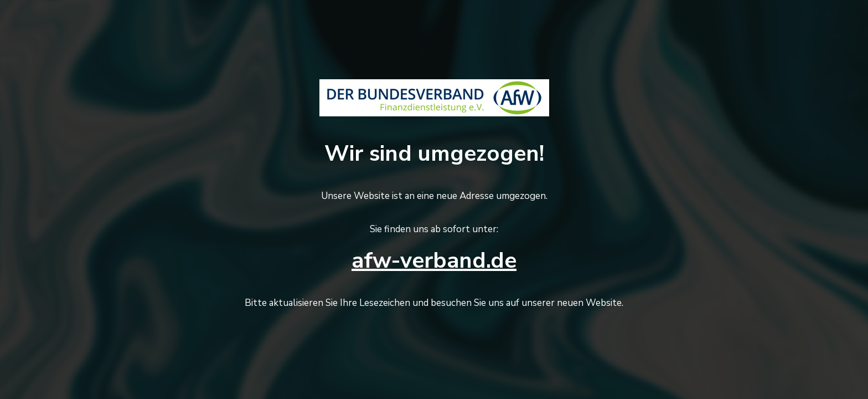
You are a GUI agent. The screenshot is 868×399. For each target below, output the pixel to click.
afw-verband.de (434, 260)
